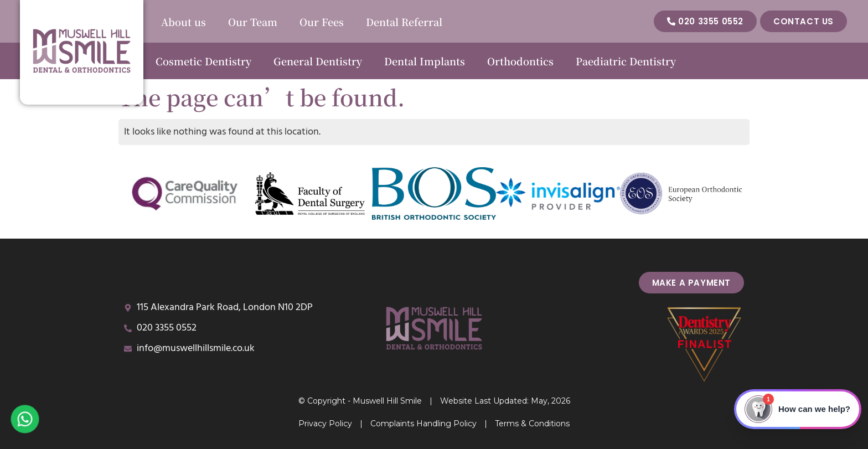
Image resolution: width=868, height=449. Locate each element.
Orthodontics (520, 61)
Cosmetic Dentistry (203, 61)
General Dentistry (318, 61)
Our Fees (322, 22)
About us (184, 22)
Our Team (253, 22)
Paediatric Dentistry (626, 61)
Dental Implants (425, 61)
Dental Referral (404, 22)
